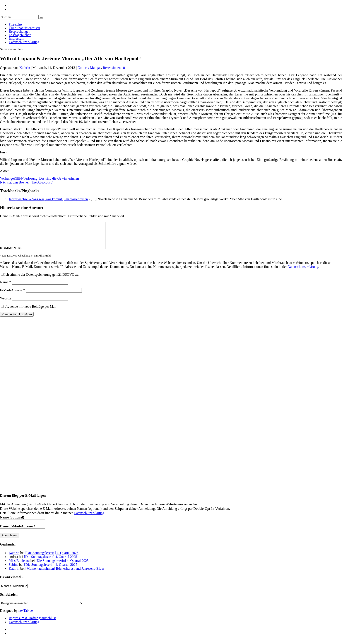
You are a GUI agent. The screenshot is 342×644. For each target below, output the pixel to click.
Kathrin (25, 68)
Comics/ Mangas (89, 68)
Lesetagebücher (20, 35)
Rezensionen (112, 68)
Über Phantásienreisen (24, 28)
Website (6, 303)
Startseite (15, 25)
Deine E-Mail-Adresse (18, 531)
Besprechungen (20, 31)
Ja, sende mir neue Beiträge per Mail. (29, 312)
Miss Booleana (19, 566)
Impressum (16, 38)
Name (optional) (12, 523)
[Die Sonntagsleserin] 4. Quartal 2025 (52, 558)
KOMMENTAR (11, 253)
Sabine (14, 570)
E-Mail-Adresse (12, 295)
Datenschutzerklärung (24, 42)
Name (5, 287)
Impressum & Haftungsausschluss (32, 623)
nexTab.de (26, 616)
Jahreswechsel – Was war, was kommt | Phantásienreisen (48, 199)
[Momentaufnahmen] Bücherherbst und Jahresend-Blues (65, 574)
